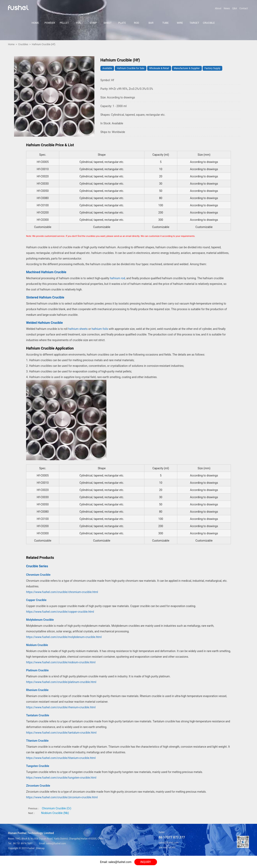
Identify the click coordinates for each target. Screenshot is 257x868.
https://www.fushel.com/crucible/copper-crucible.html (60, 612)
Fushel (31, 848)
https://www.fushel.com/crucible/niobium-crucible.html (61, 662)
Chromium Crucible (38, 575)
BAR (151, 23)
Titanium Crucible (37, 741)
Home (11, 44)
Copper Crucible (36, 600)
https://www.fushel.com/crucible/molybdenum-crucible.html (64, 637)
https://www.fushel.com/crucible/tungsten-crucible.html (61, 778)
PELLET (64, 23)
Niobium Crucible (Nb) (55, 813)
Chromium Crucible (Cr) (57, 808)
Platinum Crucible (37, 670)
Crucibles (23, 44)
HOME (35, 23)
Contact (244, 8)
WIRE (180, 23)
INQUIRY (146, 862)
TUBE (165, 23)
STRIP (93, 23)
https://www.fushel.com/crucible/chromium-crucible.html (62, 592)
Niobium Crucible (37, 645)
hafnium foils (100, 329)
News (227, 8)
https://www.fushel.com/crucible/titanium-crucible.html (61, 758)
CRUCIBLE (209, 23)
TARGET (194, 23)
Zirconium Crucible (38, 786)
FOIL (79, 23)
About (218, 8)
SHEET (108, 23)
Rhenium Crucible (37, 690)
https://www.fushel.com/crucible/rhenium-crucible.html (61, 707)
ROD (137, 23)
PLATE (122, 23)
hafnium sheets (78, 329)
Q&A (235, 8)
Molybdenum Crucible (40, 620)
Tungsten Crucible (38, 766)
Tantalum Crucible (38, 715)
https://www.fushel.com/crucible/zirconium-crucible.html (62, 797)
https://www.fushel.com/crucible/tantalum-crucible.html (61, 733)
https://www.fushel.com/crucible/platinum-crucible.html (61, 682)
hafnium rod (117, 278)
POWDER (50, 23)
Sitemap (40, 848)
